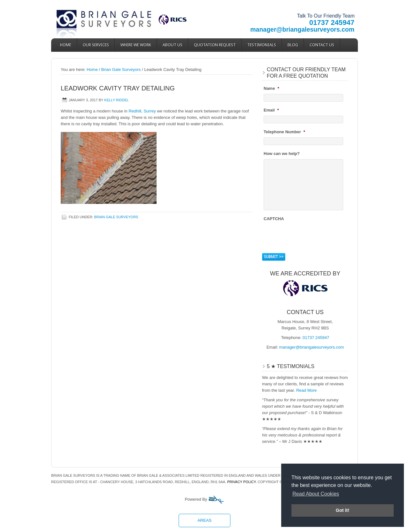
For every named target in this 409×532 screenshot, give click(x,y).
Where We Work (136, 45)
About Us (173, 45)
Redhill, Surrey (142, 111)
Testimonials (262, 45)
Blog (293, 45)
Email (271, 110)
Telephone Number (284, 132)
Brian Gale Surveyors (109, 19)
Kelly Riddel (116, 100)
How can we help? (282, 154)
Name (271, 88)
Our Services (96, 45)
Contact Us (322, 45)
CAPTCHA (274, 219)
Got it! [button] (343, 510)
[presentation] (312, 236)
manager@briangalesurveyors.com (302, 29)
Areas (204, 520)
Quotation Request (215, 45)
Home (66, 45)
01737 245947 (332, 23)
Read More (306, 390)
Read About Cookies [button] (316, 494)
